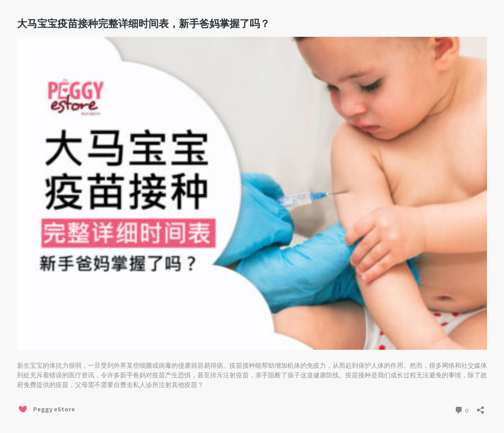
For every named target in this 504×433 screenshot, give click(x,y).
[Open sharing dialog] (481, 407)
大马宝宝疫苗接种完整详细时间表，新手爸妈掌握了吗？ (143, 23)
